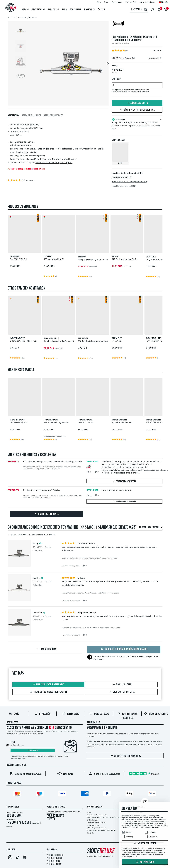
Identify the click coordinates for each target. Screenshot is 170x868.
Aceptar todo (145, 862)
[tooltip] (161, 58)
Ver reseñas (157, 50)
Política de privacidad (54, 858)
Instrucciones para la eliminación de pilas (102, 830)
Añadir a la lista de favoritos (137, 110)
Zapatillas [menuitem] (53, 10)
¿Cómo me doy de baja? (18, 758)
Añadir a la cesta (137, 103)
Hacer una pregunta (46, 514)
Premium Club (114, 656)
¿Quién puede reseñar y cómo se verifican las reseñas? (32, 535)
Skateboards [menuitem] (39, 10)
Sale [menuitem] (102, 10)
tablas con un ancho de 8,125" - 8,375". (54, 162)
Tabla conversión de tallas (96, 823)
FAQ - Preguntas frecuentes (97, 828)
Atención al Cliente (156, 714)
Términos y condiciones (55, 855)
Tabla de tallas (99, 714)
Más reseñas (46, 649)
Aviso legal (52, 850)
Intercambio (71, 714)
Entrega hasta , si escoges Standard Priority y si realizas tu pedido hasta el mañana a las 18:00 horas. (137, 124)
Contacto (90, 833)
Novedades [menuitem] (89, 10)
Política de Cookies (53, 861)
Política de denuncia (54, 864)
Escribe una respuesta (124, 481)
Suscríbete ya (33, 751)
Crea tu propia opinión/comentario (124, 649)
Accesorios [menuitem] (75, 10)
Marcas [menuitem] (25, 10)
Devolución (42, 714)
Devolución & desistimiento (97, 815)
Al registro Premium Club (125, 756)
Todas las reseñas (93, 825)
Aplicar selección (145, 844)
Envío (14, 714)
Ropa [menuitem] (64, 10)
